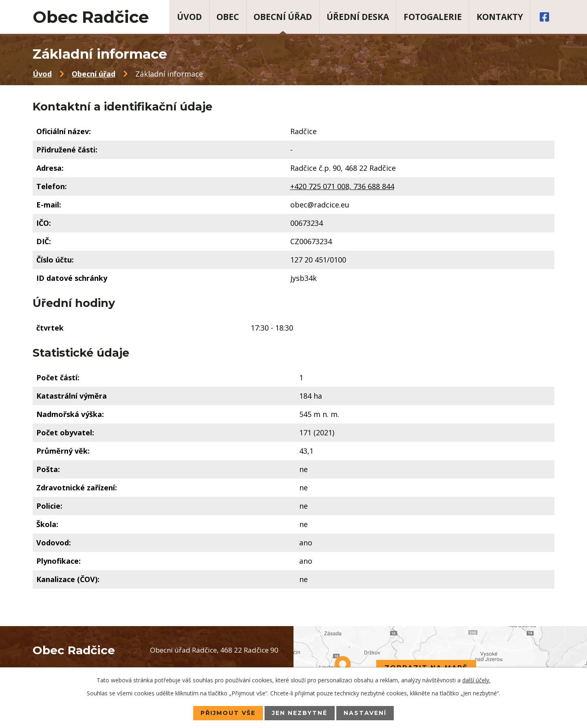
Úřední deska (358, 17)
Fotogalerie (433, 17)
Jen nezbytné (300, 713)
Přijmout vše (228, 713)
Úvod (189, 17)
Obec (228, 17)
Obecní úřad (283, 17)
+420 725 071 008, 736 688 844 (342, 186)
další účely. (476, 680)
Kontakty (500, 17)
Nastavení (365, 713)
